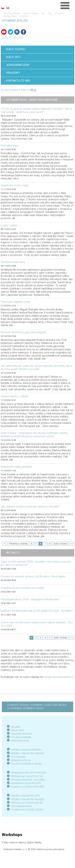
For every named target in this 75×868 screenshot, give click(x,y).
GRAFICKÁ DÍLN (19, 741)
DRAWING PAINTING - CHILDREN (28, 780)
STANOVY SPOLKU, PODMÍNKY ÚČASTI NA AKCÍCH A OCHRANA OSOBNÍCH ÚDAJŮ (37, 707)
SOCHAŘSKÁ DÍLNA (21, 806)
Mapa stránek (31, 14)
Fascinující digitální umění (16, 302)
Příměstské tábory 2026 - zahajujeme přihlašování (30, 599)
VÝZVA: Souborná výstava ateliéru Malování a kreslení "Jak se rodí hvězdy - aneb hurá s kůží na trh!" (36, 110)
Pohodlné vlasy (10, 146)
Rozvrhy (60, 14)
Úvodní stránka (12, 14)
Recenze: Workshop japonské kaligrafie (23, 332)
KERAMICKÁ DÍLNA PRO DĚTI (26, 783)
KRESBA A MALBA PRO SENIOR (27, 753)
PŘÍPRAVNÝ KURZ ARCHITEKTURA (29, 773)
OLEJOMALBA (18, 757)
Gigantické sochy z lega (14, 185)
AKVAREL (16, 727)
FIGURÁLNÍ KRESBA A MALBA (26, 764)
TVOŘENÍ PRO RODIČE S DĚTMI (27, 810)
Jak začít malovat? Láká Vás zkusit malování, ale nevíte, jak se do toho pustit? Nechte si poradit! (37, 368)
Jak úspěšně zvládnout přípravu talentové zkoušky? (30, 507)
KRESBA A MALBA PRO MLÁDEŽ (28, 799)
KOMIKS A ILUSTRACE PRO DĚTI (28, 787)
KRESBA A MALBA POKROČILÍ (26, 750)
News (24, 90)
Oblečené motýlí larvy (13, 262)
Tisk (50, 14)
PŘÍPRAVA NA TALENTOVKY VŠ (27, 776)
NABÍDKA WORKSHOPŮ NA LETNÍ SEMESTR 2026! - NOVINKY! (37, 611)
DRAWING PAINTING (21, 734)
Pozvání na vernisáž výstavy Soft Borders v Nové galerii (33, 577)
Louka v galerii (9, 225)
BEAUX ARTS (18, 730)
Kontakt (24, 16)
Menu (65, 5)
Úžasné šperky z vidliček (15, 396)
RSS (43, 14)
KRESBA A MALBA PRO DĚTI (25, 796)
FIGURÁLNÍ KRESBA (21, 737)
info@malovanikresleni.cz (58, 677)
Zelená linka (10, 16)
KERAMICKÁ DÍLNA (21, 760)
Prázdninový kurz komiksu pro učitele (22, 588)
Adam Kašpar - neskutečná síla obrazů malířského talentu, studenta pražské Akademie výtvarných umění (34, 435)
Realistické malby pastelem (16, 467)
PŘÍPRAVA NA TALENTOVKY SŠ (27, 803)
